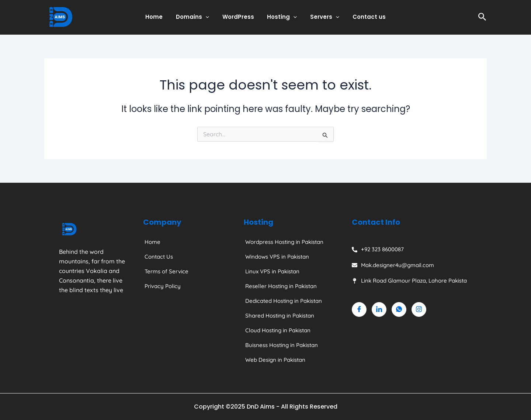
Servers (322, 17)
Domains (196, 17)
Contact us (364, 17)
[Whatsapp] (399, 309)
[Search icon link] (482, 17)
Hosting (281, 17)
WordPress (239, 17)
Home (159, 17)
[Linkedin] (379, 309)
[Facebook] (359, 309)
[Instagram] (419, 309)
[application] (209, 17)
